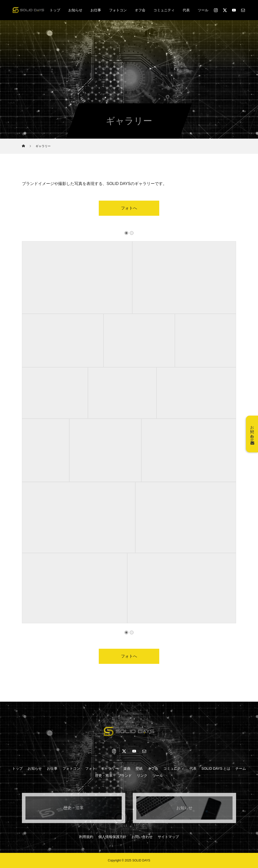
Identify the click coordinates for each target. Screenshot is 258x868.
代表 (186, 10)
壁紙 (139, 768)
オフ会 (140, 10)
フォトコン (118, 10)
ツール (203, 10)
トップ (55, 10)
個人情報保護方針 (112, 837)
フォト (90, 768)
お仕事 (96, 10)
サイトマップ (168, 837)
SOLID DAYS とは (216, 768)
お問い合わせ (142, 837)
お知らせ (75, 10)
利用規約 (86, 837)
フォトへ (129, 213)
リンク (142, 776)
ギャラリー (110, 768)
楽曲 (127, 768)
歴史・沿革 (104, 776)
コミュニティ (164, 10)
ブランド (125, 776)
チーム (241, 768)
